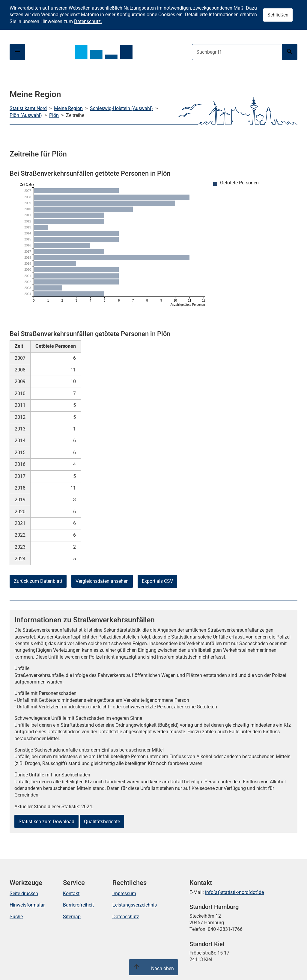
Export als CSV (157, 581)
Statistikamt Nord (28, 108)
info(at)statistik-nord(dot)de (234, 892)
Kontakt (71, 894)
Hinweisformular (27, 905)
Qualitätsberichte (102, 822)
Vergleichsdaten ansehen (102, 581)
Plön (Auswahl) (26, 115)
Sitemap (72, 917)
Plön (54, 115)
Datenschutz (126, 917)
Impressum (124, 894)
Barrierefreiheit (78, 905)
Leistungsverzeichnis (135, 905)
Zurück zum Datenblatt (38, 581)
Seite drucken (24, 894)
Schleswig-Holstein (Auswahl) (121, 108)
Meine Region (68, 108)
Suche (16, 917)
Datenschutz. (88, 21)
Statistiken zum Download (46, 822)
